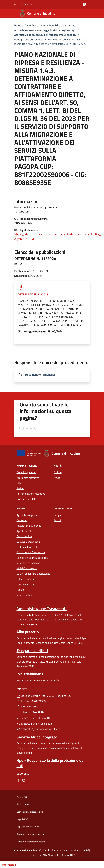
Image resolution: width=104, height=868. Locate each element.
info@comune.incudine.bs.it (34, 724)
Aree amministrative (28, 478)
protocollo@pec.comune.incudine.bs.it (40, 729)
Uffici (20, 483)
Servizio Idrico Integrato (37, 737)
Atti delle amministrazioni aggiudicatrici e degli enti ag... (45, 30)
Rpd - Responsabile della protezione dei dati (51, 763)
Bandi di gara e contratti (63, 25)
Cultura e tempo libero (29, 547)
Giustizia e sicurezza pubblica (32, 558)
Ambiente (22, 520)
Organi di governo (26, 472)
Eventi (57, 520)
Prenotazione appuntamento (30, 834)
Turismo (21, 590)
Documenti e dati (26, 499)
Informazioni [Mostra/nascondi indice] (9, 865)
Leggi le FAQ (23, 819)
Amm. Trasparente (35, 25)
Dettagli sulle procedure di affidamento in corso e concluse (47, 39)
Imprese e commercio (28, 563)
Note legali (22, 797)
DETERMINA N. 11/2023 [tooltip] (33, 294)
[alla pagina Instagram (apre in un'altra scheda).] (24, 780)
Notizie (58, 472)
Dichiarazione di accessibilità (30, 812)
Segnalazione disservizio (28, 827)
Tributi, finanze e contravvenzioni (26, 582)
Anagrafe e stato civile (29, 526)
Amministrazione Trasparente (42, 609)
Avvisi (57, 478)
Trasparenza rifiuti (32, 651)
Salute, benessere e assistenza (33, 574)
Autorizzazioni (24, 536)
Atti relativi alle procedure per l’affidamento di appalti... (45, 35)
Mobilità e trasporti (27, 568)
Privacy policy (23, 804)
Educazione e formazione (31, 552)
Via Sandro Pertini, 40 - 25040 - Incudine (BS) (52, 695)
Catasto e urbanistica (28, 542)
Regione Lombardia (24, 4)
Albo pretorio (28, 632)
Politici (20, 488)
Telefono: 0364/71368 (31, 701)
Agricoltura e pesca (27, 515)
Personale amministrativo (31, 494)
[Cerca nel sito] (88, 13)
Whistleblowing (30, 674)
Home (18, 25)
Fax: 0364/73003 (28, 707)
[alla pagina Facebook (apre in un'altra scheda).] (18, 780)
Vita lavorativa (24, 595)
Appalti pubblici (25, 531)
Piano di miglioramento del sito (31, 842)
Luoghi (58, 515)
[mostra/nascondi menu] (6, 13)
